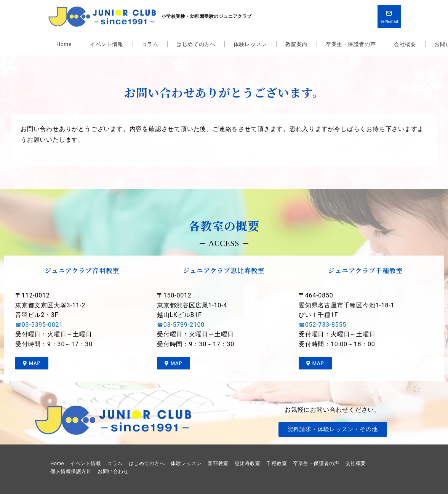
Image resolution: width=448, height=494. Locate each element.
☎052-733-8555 (322, 325)
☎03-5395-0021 (39, 325)
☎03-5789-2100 (181, 325)
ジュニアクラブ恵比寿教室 (224, 270)
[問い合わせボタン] (389, 16)
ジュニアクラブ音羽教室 (82, 270)
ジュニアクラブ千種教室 (366, 270)
